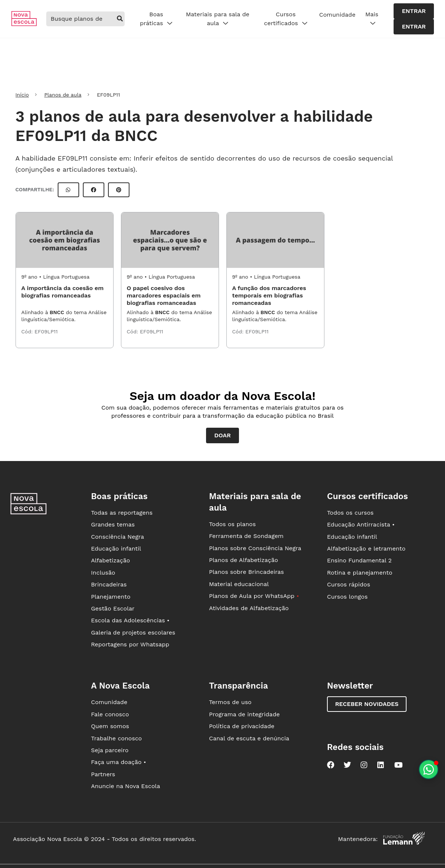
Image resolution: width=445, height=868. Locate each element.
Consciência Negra (117, 537)
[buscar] (120, 19)
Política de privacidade (242, 726)
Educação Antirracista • (361, 524)
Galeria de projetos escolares (133, 633)
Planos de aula (63, 95)
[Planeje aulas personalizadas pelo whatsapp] (429, 769)
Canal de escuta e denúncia (249, 738)
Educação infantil (116, 549)
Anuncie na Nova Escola (126, 786)
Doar (222, 435)
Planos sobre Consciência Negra (255, 548)
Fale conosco (110, 714)
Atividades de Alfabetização (249, 608)
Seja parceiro (110, 750)
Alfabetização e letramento (366, 549)
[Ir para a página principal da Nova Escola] (24, 24)
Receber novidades (367, 704)
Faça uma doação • (119, 762)
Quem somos (110, 726)
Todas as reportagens (122, 513)
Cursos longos (347, 597)
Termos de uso (230, 702)
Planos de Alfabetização (244, 560)
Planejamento (111, 597)
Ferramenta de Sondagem (246, 536)
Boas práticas (156, 19)
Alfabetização (111, 560)
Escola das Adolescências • (130, 620)
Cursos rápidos (349, 584)
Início (22, 95)
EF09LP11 (46, 332)
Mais (372, 19)
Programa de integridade (244, 714)
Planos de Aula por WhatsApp (254, 596)
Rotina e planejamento (360, 573)
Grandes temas (113, 524)
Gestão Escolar (113, 608)
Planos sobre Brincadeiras (247, 572)
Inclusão (103, 573)
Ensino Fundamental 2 (359, 560)
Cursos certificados (286, 19)
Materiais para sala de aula (218, 19)
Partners (103, 774)
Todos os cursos (350, 513)
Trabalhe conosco (117, 738)
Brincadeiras (109, 584)
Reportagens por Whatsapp (130, 644)
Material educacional (239, 584)
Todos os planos (232, 524)
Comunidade (337, 15)
